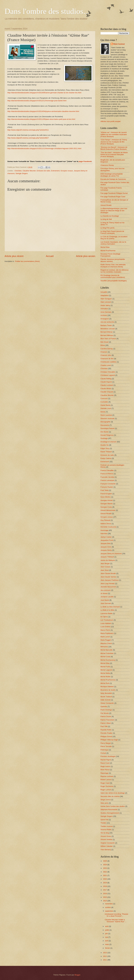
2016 (105, 894)
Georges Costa (106, 507)
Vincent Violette (106, 840)
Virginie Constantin (108, 843)
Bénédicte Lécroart (108, 329)
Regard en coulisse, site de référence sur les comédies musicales (114, 271)
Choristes (18, 171)
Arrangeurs (105, 319)
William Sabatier (107, 846)
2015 (105, 897)
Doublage (104, 438)
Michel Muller (105, 677)
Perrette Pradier (106, 733)
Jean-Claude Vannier (108, 577)
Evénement (55, 171)
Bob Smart (105, 342)
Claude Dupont (106, 382)
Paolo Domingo (106, 710)
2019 (105, 883)
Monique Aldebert (107, 687)
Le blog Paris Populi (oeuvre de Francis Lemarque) (112, 232)
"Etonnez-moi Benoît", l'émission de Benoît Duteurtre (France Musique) (114, 148)
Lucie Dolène (105, 627)
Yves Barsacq (106, 850)
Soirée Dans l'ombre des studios (113, 806)
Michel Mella (105, 673)
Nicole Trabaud (106, 697)
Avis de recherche (107, 322)
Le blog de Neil (106, 219)
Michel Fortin (105, 667)
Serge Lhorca (106, 800)
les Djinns (104, 617)
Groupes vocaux (67, 171)
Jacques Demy (106, 550)
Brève (103, 345)
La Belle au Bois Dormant (110, 607)
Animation (104, 309)
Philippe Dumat (106, 736)
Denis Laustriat (106, 415)
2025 (105, 861)
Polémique (105, 750)
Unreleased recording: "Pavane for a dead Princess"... (116, 915)
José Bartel (105, 600)
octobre (108, 907)
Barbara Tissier (106, 325)
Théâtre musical (107, 826)
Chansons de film (107, 359)
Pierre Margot (106, 743)
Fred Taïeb (105, 490)
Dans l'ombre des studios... (47, 11)
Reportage (104, 773)
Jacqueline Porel (107, 540)
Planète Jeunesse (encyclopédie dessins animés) (113, 260)
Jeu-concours (106, 590)
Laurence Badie (106, 613)
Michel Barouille (106, 650)
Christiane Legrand (108, 375)
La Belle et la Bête (107, 610)
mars (107, 944)
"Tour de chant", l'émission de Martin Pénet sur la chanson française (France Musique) (114, 155)
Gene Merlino (106, 497)
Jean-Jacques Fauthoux (109, 580)
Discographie (105, 422)
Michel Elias (105, 247)
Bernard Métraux (107, 335)
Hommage (104, 530)
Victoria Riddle (106, 830)
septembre (109, 911)
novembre (109, 904)
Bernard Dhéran (107, 332)
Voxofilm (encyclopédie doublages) (114, 281)
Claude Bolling (106, 379)
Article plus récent (14, 256)
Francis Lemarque (107, 480)
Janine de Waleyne (108, 560)
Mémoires (104, 647)
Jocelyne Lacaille (107, 597)
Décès (103, 412)
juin (107, 934)
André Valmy (105, 305)
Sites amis (104, 803)
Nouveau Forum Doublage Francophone (110, 255)
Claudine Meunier (29, 171)
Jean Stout (105, 570)
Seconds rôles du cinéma (110, 796)
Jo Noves (104, 593)
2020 (105, 879)
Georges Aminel (107, 500)
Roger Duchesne (107, 786)
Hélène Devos (106, 524)
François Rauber (107, 487)
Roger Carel (105, 783)
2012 (105, 956)
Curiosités (104, 402)
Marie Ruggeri (106, 640)
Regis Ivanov (105, 766)
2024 (105, 865)
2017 (105, 890)
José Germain (106, 603)
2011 (105, 960)
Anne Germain (106, 312)
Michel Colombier (107, 653)
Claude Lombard (107, 385)
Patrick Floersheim (108, 720)
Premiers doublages (108, 756)
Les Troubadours (107, 620)
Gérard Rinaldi (106, 205)
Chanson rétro (106, 355)
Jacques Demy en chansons (111, 554)
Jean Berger (105, 563)
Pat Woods (105, 713)
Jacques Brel (105, 543)
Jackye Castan (106, 537)
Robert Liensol (106, 780)
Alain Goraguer (106, 299)
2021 (105, 875)
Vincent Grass (106, 836)
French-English (106, 494)
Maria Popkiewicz (107, 633)
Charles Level (106, 365)
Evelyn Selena (106, 458)
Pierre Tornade (106, 746)
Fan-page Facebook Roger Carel (113, 197)
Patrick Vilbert (106, 723)
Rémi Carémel (119, 44)
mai (107, 937)
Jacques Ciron (106, 547)
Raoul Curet (105, 763)
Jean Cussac (105, 567)
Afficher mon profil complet (110, 121)
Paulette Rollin (106, 730)
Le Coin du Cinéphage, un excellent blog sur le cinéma (114, 238)
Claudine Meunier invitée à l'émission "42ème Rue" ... (116, 921)
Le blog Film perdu (108, 228)
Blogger (78, 975)
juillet (107, 930)
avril (107, 941)
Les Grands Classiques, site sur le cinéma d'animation (113, 243)
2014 (105, 901)
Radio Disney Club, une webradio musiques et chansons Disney (113, 266)
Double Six (105, 445)
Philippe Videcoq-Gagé (109, 740)
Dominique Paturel (107, 428)
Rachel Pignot (106, 760)
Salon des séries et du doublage (113, 793)
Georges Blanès (107, 504)
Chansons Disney (107, 165)
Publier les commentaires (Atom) (27, 261)
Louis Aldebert (106, 623)
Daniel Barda (105, 405)
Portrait (103, 753)
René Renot (105, 770)
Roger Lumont (106, 790)
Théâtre (103, 823)
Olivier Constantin (107, 703)
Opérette (104, 707)
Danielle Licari (106, 408)
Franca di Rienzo (107, 474)
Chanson (104, 352)
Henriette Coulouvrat (108, 527)
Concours (104, 398)
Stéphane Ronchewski (109, 810)
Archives (104, 315)
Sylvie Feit (104, 820)
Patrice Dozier (106, 716)
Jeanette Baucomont (108, 587)
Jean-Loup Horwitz (108, 583)
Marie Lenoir (105, 637)
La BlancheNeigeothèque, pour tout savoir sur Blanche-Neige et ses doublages (114, 211)
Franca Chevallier (107, 470)
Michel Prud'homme (108, 251)
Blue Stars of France (108, 339)
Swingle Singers (22, 173)
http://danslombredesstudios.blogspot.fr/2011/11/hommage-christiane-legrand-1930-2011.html (44, 148)
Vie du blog (105, 833)
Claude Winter (106, 389)
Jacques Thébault (107, 557)
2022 (105, 872)
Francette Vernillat (107, 477)
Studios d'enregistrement (110, 813)
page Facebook (85, 161)
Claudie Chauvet (107, 392)
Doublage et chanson (109, 442)
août (107, 926)
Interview (104, 534)
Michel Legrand (106, 670)
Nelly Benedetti (106, 693)
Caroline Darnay (107, 349)
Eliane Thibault (106, 452)
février (108, 948)
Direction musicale (107, 418)
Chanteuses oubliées (108, 362)
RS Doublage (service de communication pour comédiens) (113, 276)
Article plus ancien (86, 256)
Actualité (104, 292)
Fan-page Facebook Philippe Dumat (114, 193)
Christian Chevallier (108, 372)
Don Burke (105, 432)
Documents (105, 425)
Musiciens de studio (108, 690)
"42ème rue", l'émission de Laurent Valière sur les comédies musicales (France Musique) (114, 134)
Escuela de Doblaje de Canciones (113, 179)
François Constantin (108, 484)
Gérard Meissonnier (108, 510)
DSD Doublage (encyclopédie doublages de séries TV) (112, 175)
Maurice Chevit (106, 643)
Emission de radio (43, 171)
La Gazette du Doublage (110, 216)
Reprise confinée (107, 776)
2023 (105, 868)
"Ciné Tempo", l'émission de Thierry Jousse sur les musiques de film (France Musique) (114, 142)
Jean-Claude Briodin (108, 573)
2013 (105, 953)
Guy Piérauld (105, 520)
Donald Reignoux (107, 435)
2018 (105, 886)
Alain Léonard (106, 302)
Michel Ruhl (105, 683)
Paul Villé (104, 726)
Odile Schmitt (106, 700)
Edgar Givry (105, 448)
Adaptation (105, 295)
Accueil (50, 256)
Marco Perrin (105, 630)
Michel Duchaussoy (108, 660)
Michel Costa (105, 657)
